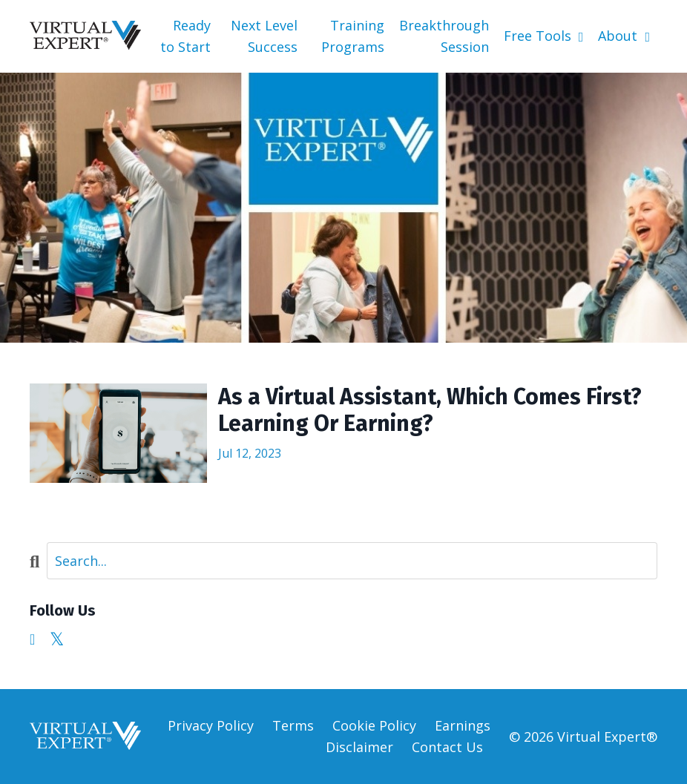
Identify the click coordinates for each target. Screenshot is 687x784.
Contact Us (447, 747)
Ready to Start (185, 36)
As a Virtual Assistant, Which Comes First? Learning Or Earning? (430, 410)
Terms (293, 725)
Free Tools (544, 36)
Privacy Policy (211, 725)
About (624, 36)
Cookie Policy (374, 725)
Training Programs (353, 36)
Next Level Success (264, 36)
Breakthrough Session (444, 36)
